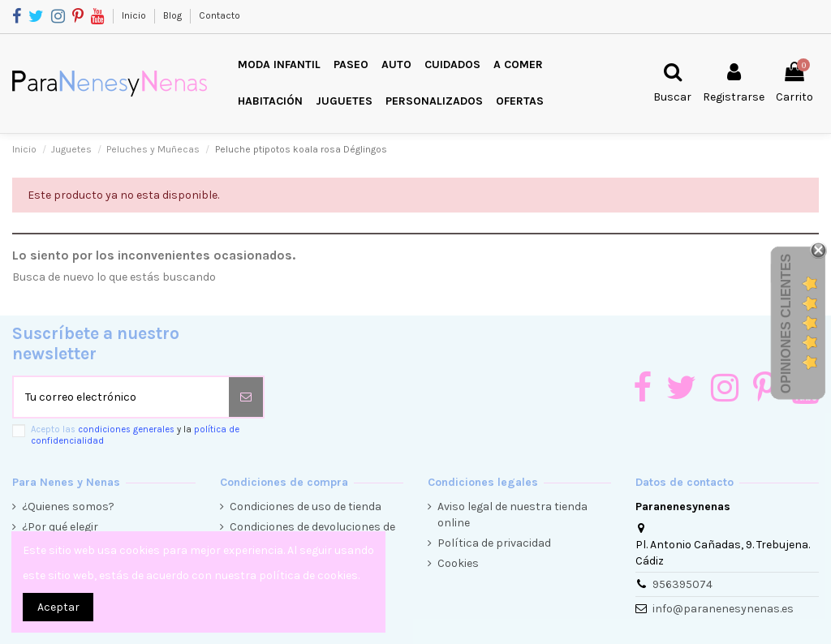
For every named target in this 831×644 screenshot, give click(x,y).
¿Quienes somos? (68, 507)
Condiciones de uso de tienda (306, 507)
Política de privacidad (494, 543)
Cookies (458, 563)
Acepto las (135, 435)
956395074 (682, 584)
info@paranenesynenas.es (723, 609)
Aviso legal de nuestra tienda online (512, 515)
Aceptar (58, 607)
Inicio (135, 15)
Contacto (220, 15)
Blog (174, 15)
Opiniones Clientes (786, 324)
